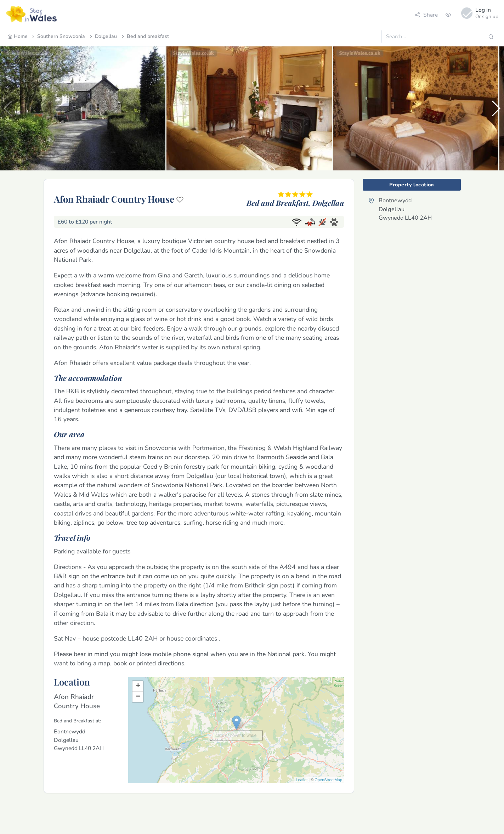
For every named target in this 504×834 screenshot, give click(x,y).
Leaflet (302, 780)
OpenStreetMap (328, 780)
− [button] (138, 697)
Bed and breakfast (145, 36)
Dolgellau (103, 36)
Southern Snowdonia (58, 36)
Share (426, 15)
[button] (496, 108)
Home (18, 36)
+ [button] (138, 686)
